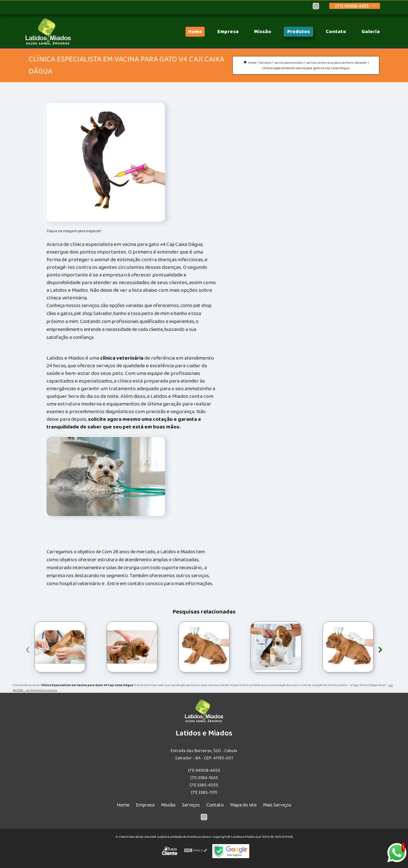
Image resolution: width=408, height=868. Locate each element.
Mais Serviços (277, 805)
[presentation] (28, 649)
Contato (336, 32)
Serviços (191, 805)
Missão (263, 32)
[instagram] (316, 7)
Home (195, 32)
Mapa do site (243, 805)
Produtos (299, 32)
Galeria (371, 32)
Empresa (228, 32)
